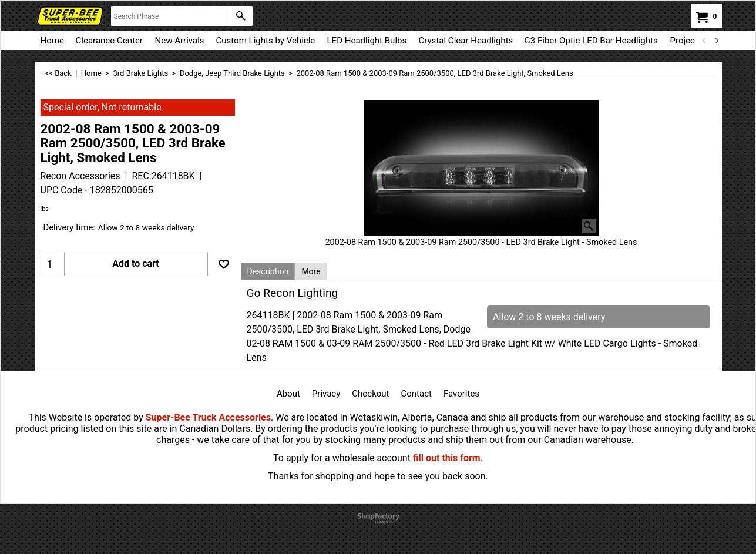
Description (268, 271)
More (311, 271)
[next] (717, 41)
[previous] (705, 41)
